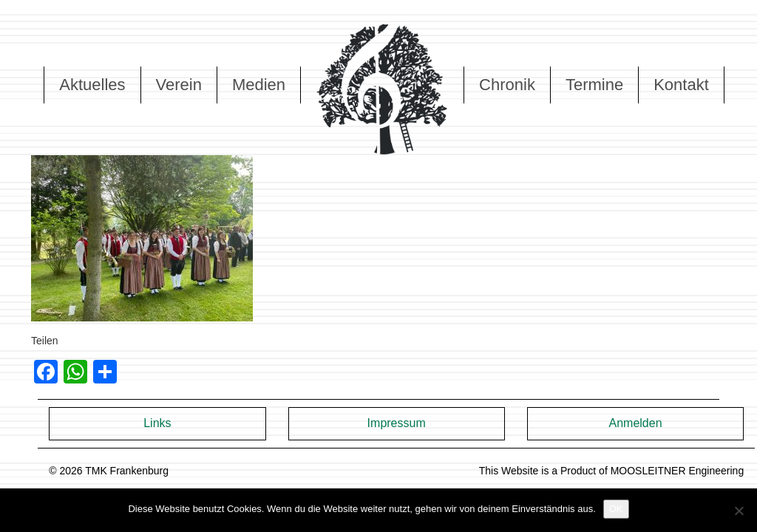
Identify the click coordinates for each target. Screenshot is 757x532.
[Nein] (739, 511)
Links (157, 423)
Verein (179, 85)
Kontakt (681, 85)
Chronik (507, 85)
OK (616, 509)
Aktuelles (92, 85)
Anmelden (635, 423)
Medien (259, 85)
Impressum (397, 423)
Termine (594, 85)
